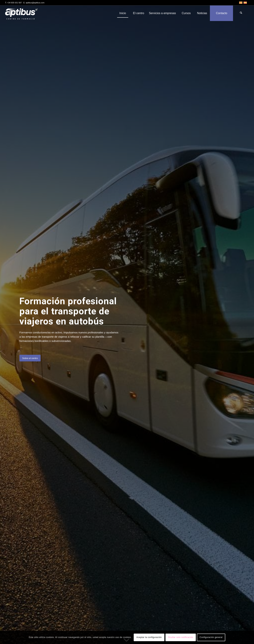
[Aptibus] (24, 13)
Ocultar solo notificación (181, 637)
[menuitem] (123, 13)
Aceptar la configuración (149, 637)
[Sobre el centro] (30, 358)
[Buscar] (241, 13)
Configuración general (211, 637)
